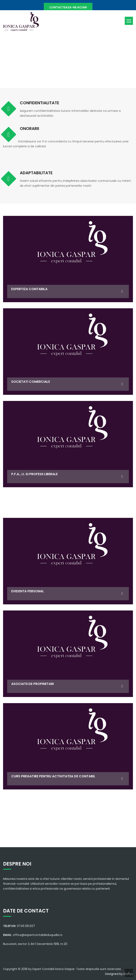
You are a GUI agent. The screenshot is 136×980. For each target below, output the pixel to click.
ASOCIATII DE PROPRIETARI (33, 684)
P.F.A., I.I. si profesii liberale (34, 474)
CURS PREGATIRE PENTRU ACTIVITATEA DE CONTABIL (53, 776)
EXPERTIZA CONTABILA (29, 289)
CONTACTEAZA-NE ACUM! (68, 7)
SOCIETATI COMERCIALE (31, 382)
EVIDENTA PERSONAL (28, 591)
